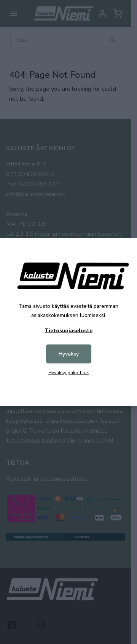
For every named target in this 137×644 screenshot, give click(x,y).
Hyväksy (69, 354)
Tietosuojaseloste (68, 331)
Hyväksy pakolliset (69, 373)
